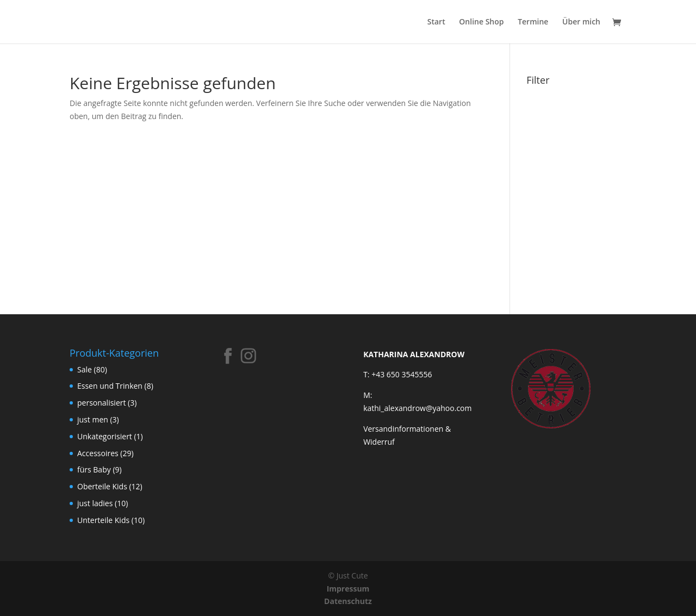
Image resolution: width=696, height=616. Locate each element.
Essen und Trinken (110, 386)
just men (93, 419)
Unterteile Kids (103, 520)
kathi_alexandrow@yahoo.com (417, 408)
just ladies (95, 503)
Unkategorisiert (105, 436)
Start (436, 22)
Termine (533, 22)
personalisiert (101, 403)
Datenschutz (348, 601)
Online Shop (481, 22)
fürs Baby (94, 469)
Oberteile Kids (102, 486)
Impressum (348, 589)
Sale (85, 369)
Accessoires (98, 453)
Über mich (581, 22)
